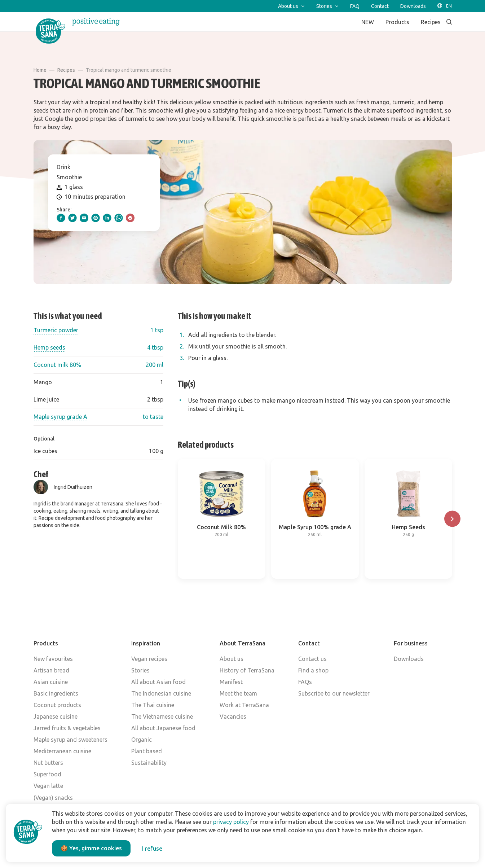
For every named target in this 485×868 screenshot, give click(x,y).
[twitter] (72, 218)
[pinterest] (96, 218)
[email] (84, 218)
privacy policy (231, 822)
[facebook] (61, 218)
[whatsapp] (119, 218)
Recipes (66, 70)
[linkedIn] (107, 218)
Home (40, 70)
